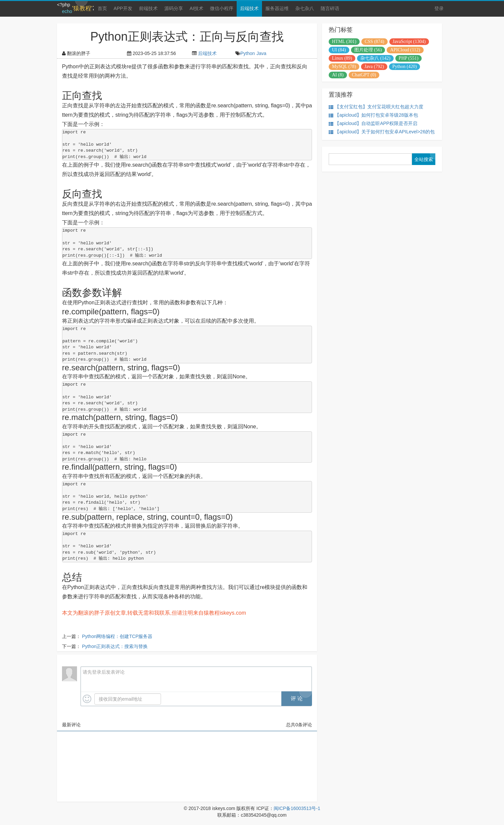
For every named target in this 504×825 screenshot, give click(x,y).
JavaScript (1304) (409, 41)
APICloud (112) (405, 50)
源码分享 (174, 8)
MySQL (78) (344, 66)
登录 (439, 8)
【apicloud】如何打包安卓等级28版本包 (373, 115)
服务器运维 (277, 8)
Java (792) (374, 66)
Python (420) (405, 66)
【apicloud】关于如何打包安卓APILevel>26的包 (382, 132)
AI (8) (338, 75)
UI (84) (339, 50)
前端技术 (148, 8)
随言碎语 (330, 8)
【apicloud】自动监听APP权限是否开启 (373, 123)
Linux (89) (342, 58)
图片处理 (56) (368, 50)
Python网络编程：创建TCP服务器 (117, 636)
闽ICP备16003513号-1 (297, 808)
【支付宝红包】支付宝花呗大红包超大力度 (376, 107)
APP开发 (123, 8)
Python (248, 53)
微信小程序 (222, 8)
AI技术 (196, 8)
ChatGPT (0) (364, 75)
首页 (102, 8)
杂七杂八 (305, 8)
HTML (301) (344, 41)
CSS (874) (374, 41)
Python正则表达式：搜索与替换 (115, 646)
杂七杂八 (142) (375, 58)
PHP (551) (408, 58)
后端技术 (249, 8)
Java (262, 53)
